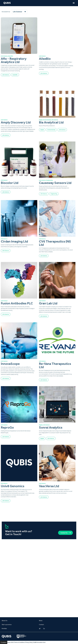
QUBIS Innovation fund (39, 642)
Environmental (51, 130)
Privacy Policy (29, 642)
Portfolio (4, 628)
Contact (41, 624)
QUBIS (7, 3)
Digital (42, 130)
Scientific (15, 75)
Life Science (6, 75)
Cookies (4, 642)
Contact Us (64, 533)
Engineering (54, 194)
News (41, 621)
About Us (5, 621)
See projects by (6, 12)
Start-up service (7, 624)
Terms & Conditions (19, 642)
